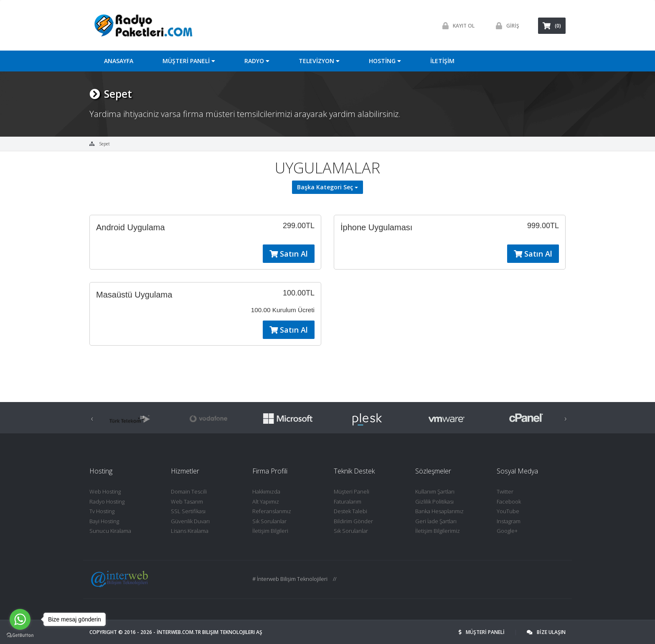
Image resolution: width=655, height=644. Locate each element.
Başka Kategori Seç (327, 187)
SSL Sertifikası (188, 511)
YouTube (508, 511)
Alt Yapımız (266, 501)
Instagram (509, 521)
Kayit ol (456, 26)
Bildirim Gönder (353, 521)
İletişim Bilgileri (270, 531)
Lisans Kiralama (190, 531)
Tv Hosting (102, 511)
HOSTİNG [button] (385, 61)
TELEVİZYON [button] (319, 61)
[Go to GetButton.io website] (20, 635)
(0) (552, 26)
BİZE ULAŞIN (546, 632)
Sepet (104, 144)
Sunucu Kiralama (110, 531)
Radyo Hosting (107, 501)
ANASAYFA (119, 61)
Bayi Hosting (104, 521)
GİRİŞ (505, 26)
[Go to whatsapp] (20, 619)
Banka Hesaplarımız (439, 511)
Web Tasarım (187, 501)
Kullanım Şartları (435, 491)
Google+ (507, 531)
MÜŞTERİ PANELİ (482, 632)
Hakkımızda (266, 491)
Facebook (509, 501)
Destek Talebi (350, 511)
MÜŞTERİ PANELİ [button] (189, 61)
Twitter (505, 491)
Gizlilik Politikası (434, 501)
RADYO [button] (257, 61)
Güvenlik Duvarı (190, 521)
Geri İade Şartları (436, 521)
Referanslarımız (272, 511)
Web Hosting (105, 491)
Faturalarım (348, 501)
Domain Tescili (189, 491)
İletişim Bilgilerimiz (438, 531)
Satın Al (289, 254)
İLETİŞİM (442, 61)
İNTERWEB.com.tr (179, 632)
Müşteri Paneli (352, 491)
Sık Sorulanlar (269, 521)
